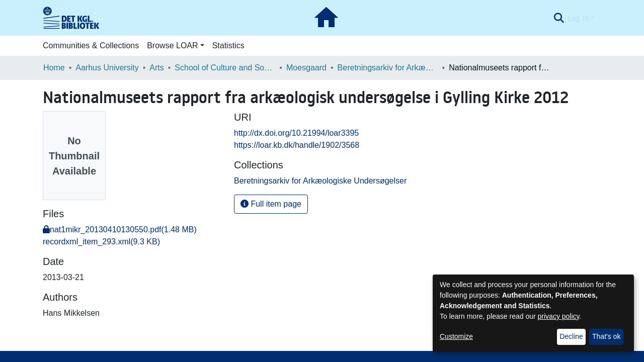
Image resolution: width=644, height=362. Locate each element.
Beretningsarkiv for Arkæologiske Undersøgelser (388, 68)
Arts (156, 68)
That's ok (606, 336)
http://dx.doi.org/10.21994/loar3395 (296, 133)
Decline (571, 336)
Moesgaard (306, 68)
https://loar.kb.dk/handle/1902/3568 (297, 145)
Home (54, 68)
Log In (578, 18)
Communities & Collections (91, 46)
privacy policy (559, 316)
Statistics (228, 46)
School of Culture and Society (225, 68)
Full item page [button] (271, 204)
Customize (456, 336)
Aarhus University (107, 68)
